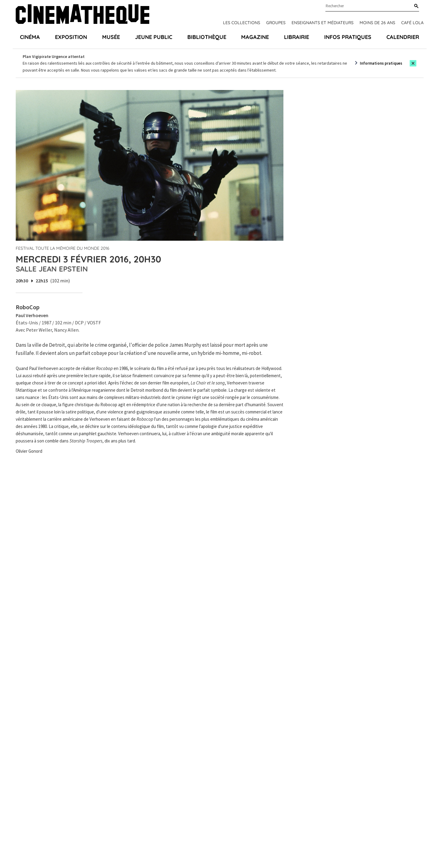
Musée (111, 37)
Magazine (255, 37)
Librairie (297, 37)
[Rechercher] (415, 6)
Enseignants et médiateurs (323, 23)
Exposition (71, 37)
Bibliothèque (207, 37)
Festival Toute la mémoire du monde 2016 (63, 248)
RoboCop (28, 307)
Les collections (242, 23)
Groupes (276, 23)
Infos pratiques (348, 37)
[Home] (82, 15)
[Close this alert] (413, 63)
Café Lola (412, 23)
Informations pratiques (381, 63)
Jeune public (154, 37)
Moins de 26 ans (377, 23)
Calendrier (403, 37)
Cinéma (30, 37)
